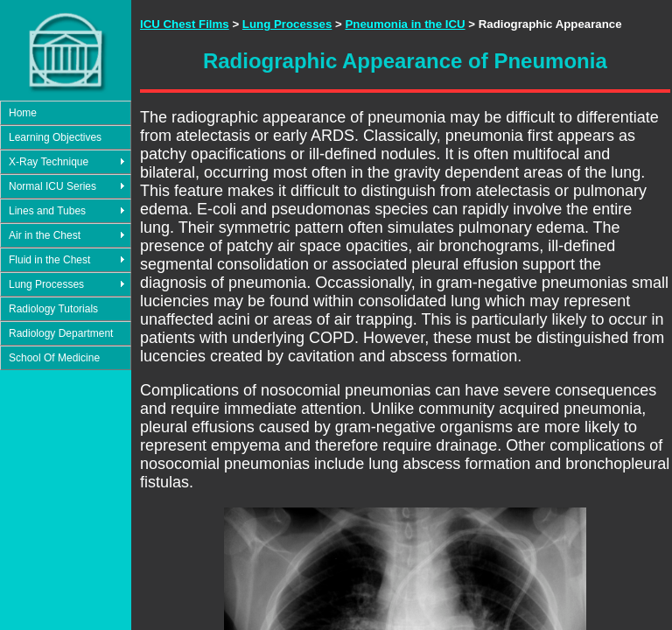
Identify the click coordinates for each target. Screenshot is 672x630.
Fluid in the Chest (49, 260)
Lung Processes (46, 284)
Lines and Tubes (47, 211)
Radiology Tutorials (53, 309)
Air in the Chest (45, 235)
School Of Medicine (54, 358)
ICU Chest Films (185, 24)
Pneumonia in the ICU (405, 24)
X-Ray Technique (49, 162)
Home (23, 113)
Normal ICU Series (52, 186)
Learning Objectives (55, 137)
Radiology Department (61, 333)
